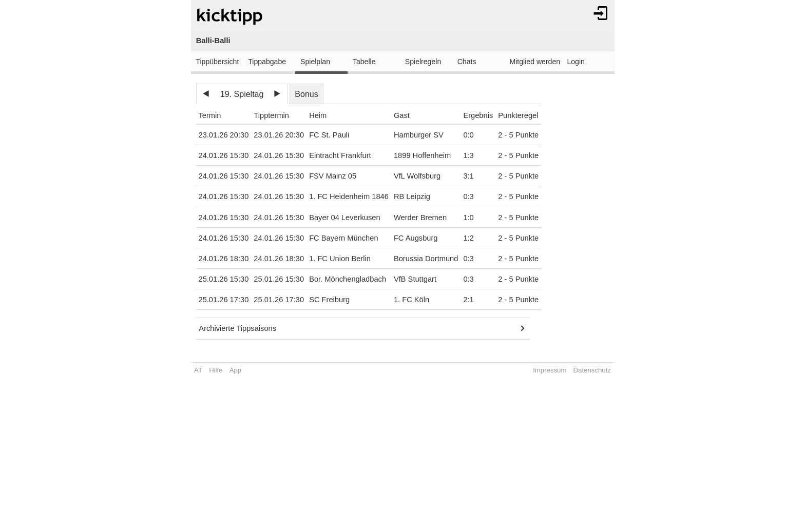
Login (576, 62)
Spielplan (315, 62)
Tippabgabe (267, 62)
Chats (467, 62)
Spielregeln (423, 62)
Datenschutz (592, 370)
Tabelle (364, 62)
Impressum (550, 370)
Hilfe (216, 370)
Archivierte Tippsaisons (237, 328)
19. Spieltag (242, 94)
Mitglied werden (535, 62)
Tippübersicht (217, 62)
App (235, 370)
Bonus (306, 94)
